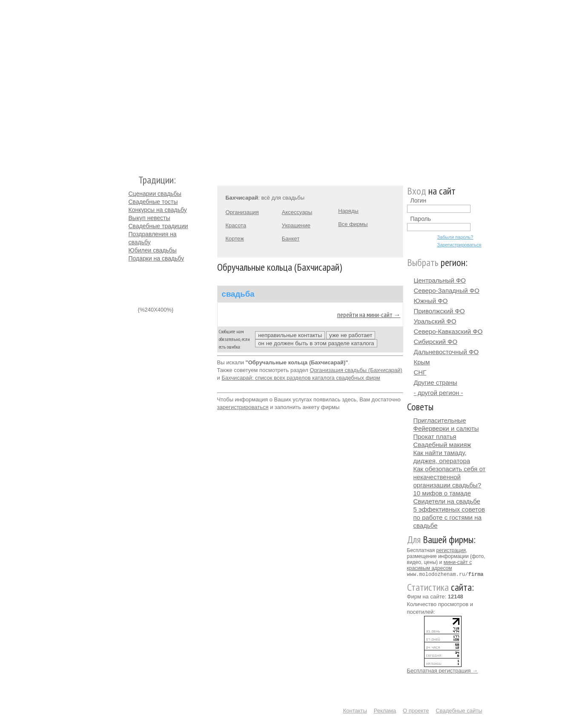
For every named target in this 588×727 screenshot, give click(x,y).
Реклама (385, 710)
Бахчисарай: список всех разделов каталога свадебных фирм (301, 378)
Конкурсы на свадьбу (158, 210)
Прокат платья (435, 436)
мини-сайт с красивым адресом (440, 565)
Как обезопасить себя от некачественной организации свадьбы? (450, 477)
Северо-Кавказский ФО (448, 331)
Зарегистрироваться (459, 245)
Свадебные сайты (459, 710)
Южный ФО (431, 301)
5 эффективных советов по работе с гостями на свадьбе (449, 517)
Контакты (355, 710)
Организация (242, 212)
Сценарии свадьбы (155, 194)
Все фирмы (353, 224)
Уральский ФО (435, 321)
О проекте (416, 710)
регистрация (451, 550)
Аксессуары (297, 212)
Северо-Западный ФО (447, 291)
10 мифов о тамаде (442, 493)
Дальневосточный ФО (446, 352)
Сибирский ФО (436, 342)
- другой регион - (439, 393)
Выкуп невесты (149, 218)
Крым (422, 362)
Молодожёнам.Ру (132, 83)
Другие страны (436, 382)
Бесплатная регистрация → (443, 670)
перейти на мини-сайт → (369, 315)
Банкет (291, 239)
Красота (236, 225)
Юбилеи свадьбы (153, 250)
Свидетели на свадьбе (447, 501)
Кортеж (235, 239)
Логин (419, 200)
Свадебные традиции (158, 226)
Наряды (348, 211)
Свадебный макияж (442, 445)
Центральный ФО (440, 280)
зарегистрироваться (243, 407)
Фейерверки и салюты (446, 428)
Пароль (421, 219)
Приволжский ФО (439, 311)
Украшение (296, 225)
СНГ (420, 372)
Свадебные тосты (153, 202)
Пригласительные (440, 420)
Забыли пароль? (455, 237)
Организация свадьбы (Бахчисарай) (356, 370)
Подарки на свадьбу (156, 258)
